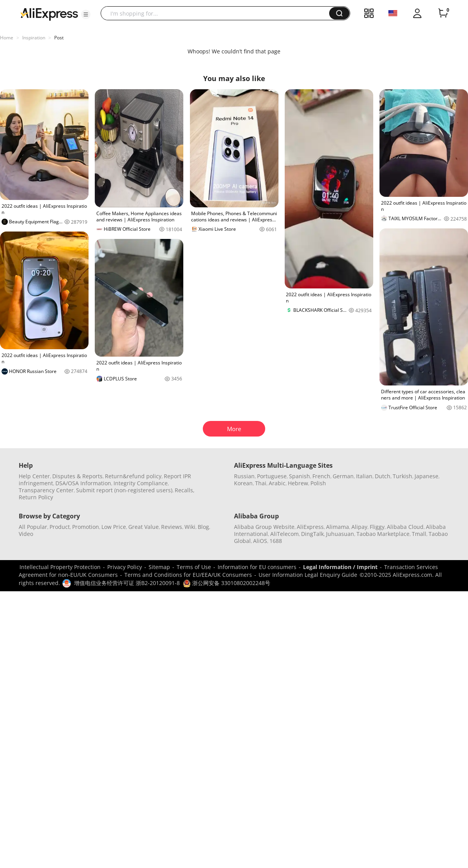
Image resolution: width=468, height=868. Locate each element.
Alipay (359, 527)
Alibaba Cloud (405, 527)
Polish (318, 483)
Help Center (34, 476)
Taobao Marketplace (383, 534)
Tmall (419, 534)
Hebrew (298, 483)
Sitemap (159, 567)
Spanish (300, 476)
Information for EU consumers (257, 567)
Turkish (402, 476)
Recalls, (185, 490)
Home (7, 38)
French (321, 476)
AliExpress (310, 527)
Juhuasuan (340, 534)
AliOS (260, 541)
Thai (261, 483)
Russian (244, 476)
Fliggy (377, 527)
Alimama (338, 527)
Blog (203, 527)
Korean (243, 483)
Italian (364, 476)
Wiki (190, 527)
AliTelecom (285, 534)
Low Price (114, 527)
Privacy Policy (125, 567)
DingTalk (312, 534)
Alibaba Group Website (264, 527)
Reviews (172, 527)
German (343, 476)
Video (26, 534)
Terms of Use (194, 567)
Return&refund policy (133, 476)
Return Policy (36, 497)
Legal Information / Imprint (340, 567)
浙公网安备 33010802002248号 (227, 583)
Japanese (426, 476)
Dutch (383, 476)
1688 (276, 541)
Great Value (144, 527)
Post (59, 38)
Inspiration (34, 38)
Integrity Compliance (141, 483)
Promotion (86, 527)
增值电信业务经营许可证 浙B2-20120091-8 (127, 583)
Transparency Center (46, 490)
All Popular (33, 527)
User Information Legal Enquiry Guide (308, 575)
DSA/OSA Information (83, 483)
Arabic (277, 483)
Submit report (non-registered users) (124, 490)
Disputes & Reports (77, 476)
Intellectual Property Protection (60, 567)
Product (60, 527)
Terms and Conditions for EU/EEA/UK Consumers (188, 575)
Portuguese (272, 476)
